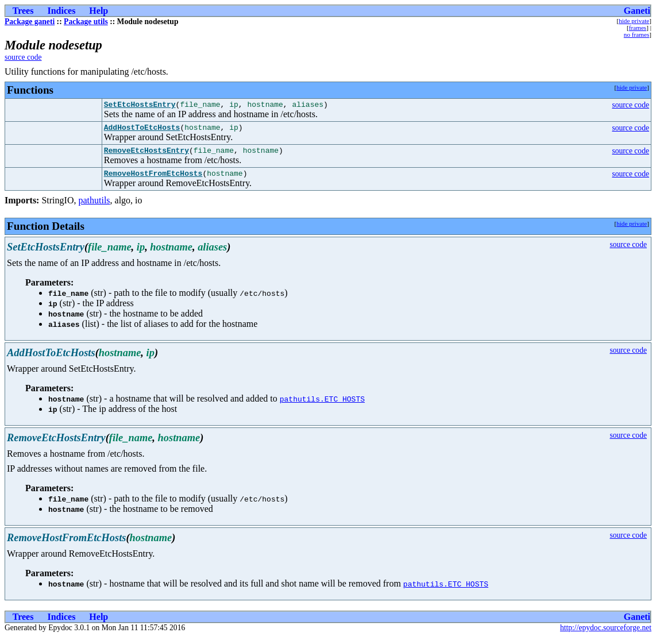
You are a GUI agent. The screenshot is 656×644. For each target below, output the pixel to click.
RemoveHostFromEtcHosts (153, 180)
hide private (634, 21)
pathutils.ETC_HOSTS (322, 406)
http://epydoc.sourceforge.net (606, 635)
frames (638, 28)
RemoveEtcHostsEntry (146, 155)
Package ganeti (30, 22)
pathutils (94, 207)
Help (99, 11)
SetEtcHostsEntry (140, 106)
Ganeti (637, 11)
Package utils (86, 22)
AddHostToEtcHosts (142, 130)
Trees (23, 11)
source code (23, 57)
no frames (636, 34)
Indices (61, 11)
